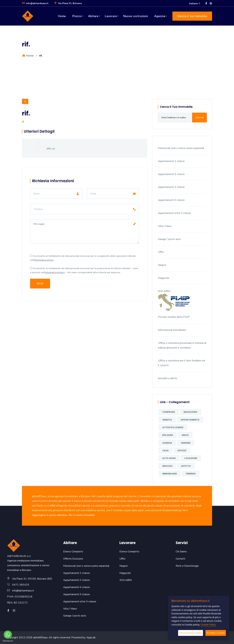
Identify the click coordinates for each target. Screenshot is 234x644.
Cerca (199, 117)
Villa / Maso (165, 226)
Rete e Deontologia (187, 566)
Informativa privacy (44, 260)
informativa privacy (55, 272)
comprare (169, 412)
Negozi (162, 265)
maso (185, 435)
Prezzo (77, 16)
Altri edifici (164, 291)
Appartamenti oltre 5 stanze (174, 213)
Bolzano (168, 435)
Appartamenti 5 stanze (171, 200)
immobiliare (170, 474)
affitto (186, 466)
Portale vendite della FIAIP (174, 317)
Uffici (161, 252)
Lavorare (111, 16)
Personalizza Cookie (191, 633)
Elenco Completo (73, 552)
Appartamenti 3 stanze (171, 174)
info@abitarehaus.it (35, 3)
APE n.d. (51, 149)
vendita (167, 420)
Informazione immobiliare (172, 330)
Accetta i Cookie (216, 633)
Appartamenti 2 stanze (171, 161)
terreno (191, 474)
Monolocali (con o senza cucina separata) (181, 148)
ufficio (182, 451)
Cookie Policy (208, 624)
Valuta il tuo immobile (192, 16)
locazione (191, 458)
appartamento (190, 420)
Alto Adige (169, 458)
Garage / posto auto (169, 239)
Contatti (180, 559)
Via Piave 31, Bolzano (68, 3)
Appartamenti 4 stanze (171, 187)
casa (166, 451)
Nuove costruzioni (136, 16)
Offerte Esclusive (73, 559)
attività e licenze (173, 427)
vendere (186, 443)
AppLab (91, 637)
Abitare (93, 16)
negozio (167, 466)
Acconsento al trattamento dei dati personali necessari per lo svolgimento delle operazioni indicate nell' (83, 258)
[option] (117, 82)
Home (62, 16)
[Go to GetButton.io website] (8, 641)
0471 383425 (21, 585)
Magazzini (164, 278)
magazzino (190, 412)
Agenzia (160, 16)
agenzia (167, 443)
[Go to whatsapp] (8, 635)
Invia (40, 283)
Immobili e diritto (168, 378)
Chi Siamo (181, 552)
